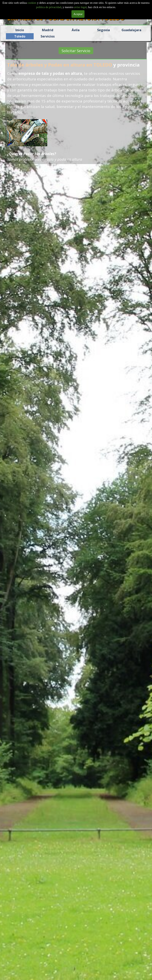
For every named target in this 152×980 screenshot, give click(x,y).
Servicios (48, 36)
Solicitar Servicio (75, 51)
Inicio (20, 30)
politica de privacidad (49, 7)
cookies (32, 3)
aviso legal (80, 7)
